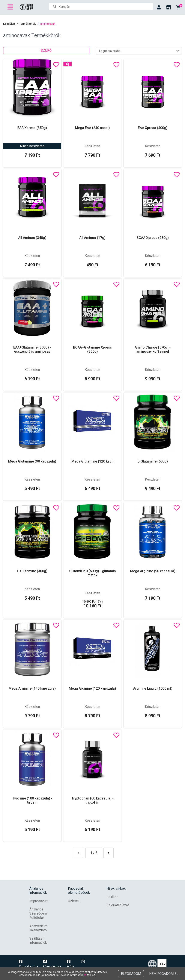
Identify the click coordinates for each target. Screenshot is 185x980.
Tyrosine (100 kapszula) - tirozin (32, 800)
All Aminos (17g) (92, 238)
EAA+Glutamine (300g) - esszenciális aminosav (32, 349)
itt (85, 975)
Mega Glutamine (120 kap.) (92, 461)
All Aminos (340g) (32, 238)
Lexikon (112, 897)
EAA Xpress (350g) (32, 128)
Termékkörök (28, 24)
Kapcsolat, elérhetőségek (79, 890)
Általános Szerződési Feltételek (38, 913)
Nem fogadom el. (164, 974)
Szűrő (46, 51)
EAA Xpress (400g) (153, 128)
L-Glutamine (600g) (153, 461)
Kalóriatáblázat (118, 905)
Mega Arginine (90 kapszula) (153, 571)
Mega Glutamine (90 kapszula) (32, 461)
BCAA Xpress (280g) (153, 238)
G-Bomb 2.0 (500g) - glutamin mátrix (92, 573)
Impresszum (39, 901)
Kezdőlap (9, 24)
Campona (52, 964)
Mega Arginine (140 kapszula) (32, 688)
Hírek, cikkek (116, 888)
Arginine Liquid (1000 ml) (153, 688)
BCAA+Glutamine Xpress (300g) (92, 349)
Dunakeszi (28, 964)
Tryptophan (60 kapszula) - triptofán (92, 800)
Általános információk (38, 890)
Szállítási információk (38, 941)
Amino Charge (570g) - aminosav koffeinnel (153, 349)
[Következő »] (108, 853)
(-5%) (92, 602)
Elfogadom (131, 974)
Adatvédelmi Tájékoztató (39, 928)
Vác (70, 964)
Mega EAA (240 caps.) (92, 128)
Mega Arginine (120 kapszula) (92, 688)
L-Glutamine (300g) (32, 571)
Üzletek (74, 901)
